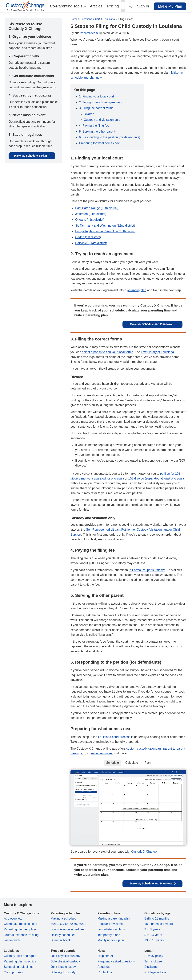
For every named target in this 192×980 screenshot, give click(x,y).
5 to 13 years (153, 935)
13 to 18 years (154, 940)
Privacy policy (154, 956)
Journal (9, 935)
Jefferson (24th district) (91, 214)
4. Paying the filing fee (94, 126)
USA (98, 19)
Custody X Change (144, 852)
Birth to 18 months (157, 918)
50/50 (54, 924)
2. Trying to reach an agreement (101, 102)
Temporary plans (109, 935)
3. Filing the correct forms (96, 108)
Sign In (143, 6)
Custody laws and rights (20, 956)
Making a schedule (63, 918)
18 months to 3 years (159, 924)
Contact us (105, 972)
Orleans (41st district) (90, 220)
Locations (86, 19)
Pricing (113, 6)
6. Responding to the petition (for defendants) (110, 137)
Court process (13, 972)
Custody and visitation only (102, 120)
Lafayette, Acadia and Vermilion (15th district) (106, 231)
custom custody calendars (144, 749)
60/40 (64, 924)
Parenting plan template (20, 929)
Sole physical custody (65, 961)
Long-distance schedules (68, 929)
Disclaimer (152, 967)
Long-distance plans (111, 929)
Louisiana (109, 19)
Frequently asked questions (116, 961)
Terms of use (153, 961)
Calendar (10, 924)
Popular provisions (110, 924)
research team (89, 33)
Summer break (61, 940)
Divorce (89, 114)
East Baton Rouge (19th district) (97, 208)
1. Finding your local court (96, 96)
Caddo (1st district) (88, 237)
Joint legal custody (63, 967)
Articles (96, 6)
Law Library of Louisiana (157, 352)
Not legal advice (155, 972)
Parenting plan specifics (20, 961)
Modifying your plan (111, 940)
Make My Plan (170, 6)
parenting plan (137, 290)
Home (74, 19)
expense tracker (102, 753)
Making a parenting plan (114, 918)
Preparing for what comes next (100, 143)
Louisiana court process (114, 737)
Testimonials (12, 940)
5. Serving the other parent (97, 132)
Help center (105, 956)
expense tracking (27, 935)
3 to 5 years (152, 929)
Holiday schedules (63, 935)
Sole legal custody (63, 972)
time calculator (28, 924)
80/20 (82, 924)
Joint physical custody (66, 956)
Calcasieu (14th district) (91, 243)
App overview (13, 918)
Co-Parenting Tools (68, 6)
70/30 (73, 924)
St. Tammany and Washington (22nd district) (105, 226)
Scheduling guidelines (19, 967)
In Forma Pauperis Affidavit (147, 570)
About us (104, 967)
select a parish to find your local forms (108, 352)
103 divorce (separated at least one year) (156, 478)
